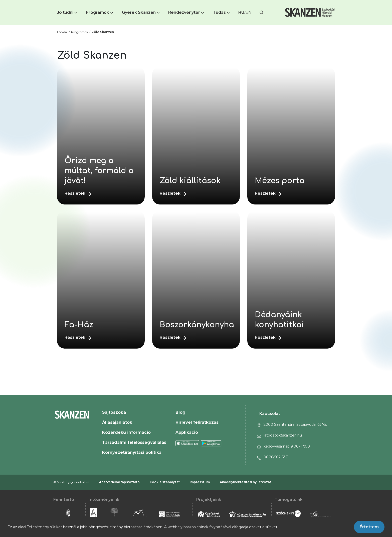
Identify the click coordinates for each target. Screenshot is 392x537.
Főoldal (62, 32)
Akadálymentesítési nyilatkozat (245, 482)
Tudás (222, 12)
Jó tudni (68, 12)
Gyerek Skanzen (141, 12)
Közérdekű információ (126, 432)
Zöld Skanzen (103, 32)
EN (249, 12)
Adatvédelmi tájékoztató (119, 482)
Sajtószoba (114, 412)
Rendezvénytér (187, 12)
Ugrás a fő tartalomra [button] (22, 3)
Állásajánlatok (117, 422)
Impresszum (200, 482)
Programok (100, 12)
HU (241, 12)
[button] (68, 13)
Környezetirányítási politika (132, 452)
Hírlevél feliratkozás (197, 422)
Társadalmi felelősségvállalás (134, 442)
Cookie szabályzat (165, 482)
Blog (180, 412)
